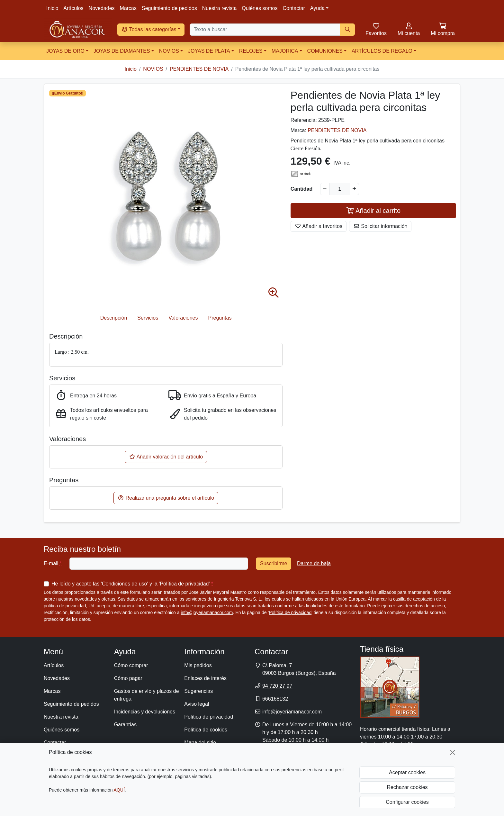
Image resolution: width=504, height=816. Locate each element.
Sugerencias (198, 691)
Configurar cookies (407, 802)
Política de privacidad (184, 584)
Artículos (73, 8)
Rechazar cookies (407, 787)
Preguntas (220, 318)
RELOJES (251, 51)
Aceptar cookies (407, 772)
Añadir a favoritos (319, 226)
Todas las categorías (149, 29)
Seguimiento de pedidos (169, 8)
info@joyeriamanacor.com (207, 612)
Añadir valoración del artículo (166, 457)
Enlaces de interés (205, 678)
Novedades (102, 8)
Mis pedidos (198, 665)
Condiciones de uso (125, 584)
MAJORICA (285, 51)
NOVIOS (169, 51)
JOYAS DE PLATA (209, 51)
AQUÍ (119, 790)
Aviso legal (197, 704)
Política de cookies (206, 730)
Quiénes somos (260, 8)
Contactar (294, 8)
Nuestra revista (220, 8)
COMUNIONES (325, 51)
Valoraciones (183, 318)
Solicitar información (380, 226)
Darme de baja (314, 563)
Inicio (52, 8)
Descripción (114, 318)
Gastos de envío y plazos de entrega (147, 695)
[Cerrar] (453, 752)
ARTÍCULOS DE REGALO (382, 51)
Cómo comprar (131, 665)
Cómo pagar (128, 678)
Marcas (128, 8)
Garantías (125, 725)
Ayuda (317, 8)
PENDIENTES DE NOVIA (337, 130)
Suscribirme (274, 563)
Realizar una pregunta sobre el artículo (166, 498)
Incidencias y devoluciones (145, 712)
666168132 (275, 699)
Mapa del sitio (200, 743)
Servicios (148, 318)
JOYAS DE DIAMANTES (122, 51)
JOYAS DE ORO (65, 51)
